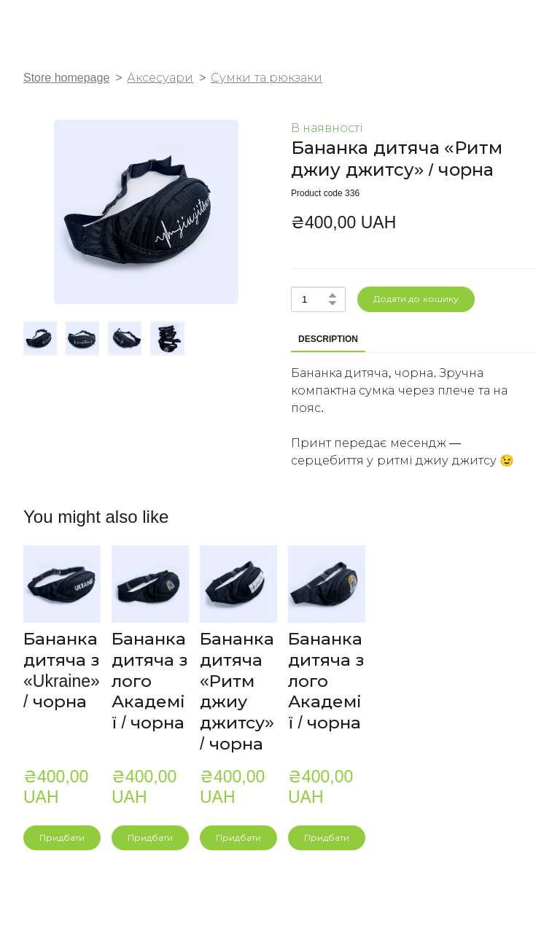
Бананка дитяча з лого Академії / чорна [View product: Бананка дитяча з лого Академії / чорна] (149, 681)
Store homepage (66, 78)
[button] (332, 295)
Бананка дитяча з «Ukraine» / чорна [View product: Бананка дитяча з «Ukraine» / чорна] (62, 670)
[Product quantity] (315, 299)
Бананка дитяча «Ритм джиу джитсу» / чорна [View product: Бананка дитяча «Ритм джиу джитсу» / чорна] (237, 691)
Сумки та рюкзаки (267, 78)
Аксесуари (160, 78)
